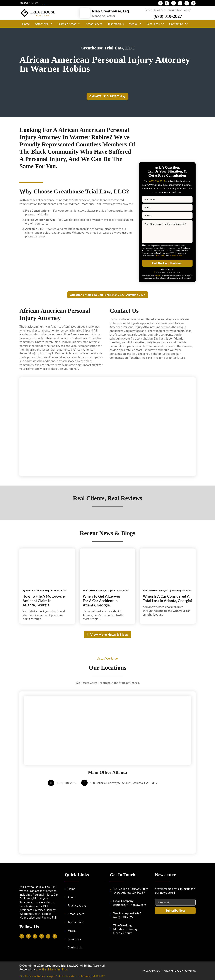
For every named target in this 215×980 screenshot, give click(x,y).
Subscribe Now (175, 910)
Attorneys (41, 24)
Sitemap (190, 971)
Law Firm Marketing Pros (52, 969)
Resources (153, 24)
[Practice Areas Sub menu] (79, 24)
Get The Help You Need (167, 263)
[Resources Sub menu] (163, 24)
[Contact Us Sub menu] (186, 24)
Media (133, 24)
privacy (157, 275)
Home (26, 24)
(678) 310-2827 (168, 16)
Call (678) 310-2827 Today (107, 96)
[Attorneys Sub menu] (51, 24)
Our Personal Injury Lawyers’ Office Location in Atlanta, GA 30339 (62, 976)
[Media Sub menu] (140, 24)
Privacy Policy (160, 255)
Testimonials (116, 24)
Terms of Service (176, 255)
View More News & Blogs (107, 634)
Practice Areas (67, 24)
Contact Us (176, 24)
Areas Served (94, 24)
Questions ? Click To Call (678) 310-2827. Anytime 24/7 (108, 295)
